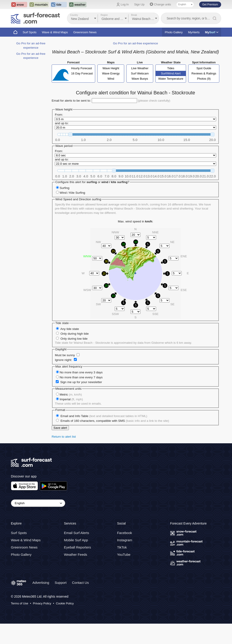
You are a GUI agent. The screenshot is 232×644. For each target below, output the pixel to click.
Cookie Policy (65, 624)
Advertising (41, 603)
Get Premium (210, 5)
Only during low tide (74, 359)
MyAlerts (194, 32)
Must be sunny (65, 376)
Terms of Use (20, 624)
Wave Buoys (140, 99)
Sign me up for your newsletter (81, 402)
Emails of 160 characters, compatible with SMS (115, 441)
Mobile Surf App (76, 560)
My (212, 32)
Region (104, 15)
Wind (111, 99)
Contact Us (80, 603)
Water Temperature (171, 99)
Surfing (64, 208)
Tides (171, 89)
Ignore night (63, 380)
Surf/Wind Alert (171, 94)
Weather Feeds (75, 575)
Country (74, 15)
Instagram (125, 560)
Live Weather (140, 89)
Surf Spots (30, 32)
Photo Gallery (174, 32)
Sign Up (139, 4)
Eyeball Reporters (77, 568)
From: (59, 135)
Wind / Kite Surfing (72, 213)
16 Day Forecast (82, 94)
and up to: (62, 144)
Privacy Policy (42, 624)
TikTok (122, 568)
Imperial (71, 420)
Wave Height (111, 89)
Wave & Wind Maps (55, 32)
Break (134, 15)
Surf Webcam (140, 94)
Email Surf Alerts (76, 553)
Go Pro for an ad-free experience (136, 64)
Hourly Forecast (82, 89)
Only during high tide (75, 354)
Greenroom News (85, 32)
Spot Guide (204, 89)
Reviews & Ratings (204, 94)
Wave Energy (111, 94)
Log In (125, 4)
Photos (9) (204, 99)
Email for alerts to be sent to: (71, 121)
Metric (71, 415)
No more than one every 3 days (81, 393)
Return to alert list (64, 457)
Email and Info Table (104, 436)
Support (61, 603)
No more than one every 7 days (81, 398)
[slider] (70, 155)
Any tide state (70, 349)
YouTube (124, 575)
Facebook (125, 553)
